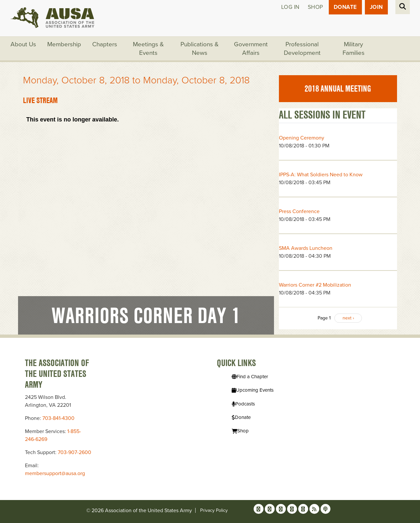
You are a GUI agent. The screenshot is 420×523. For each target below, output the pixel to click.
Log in (290, 7)
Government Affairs (251, 49)
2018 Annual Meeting (338, 89)
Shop (315, 7)
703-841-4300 (58, 418)
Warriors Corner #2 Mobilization (315, 285)
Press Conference (299, 211)
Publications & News (199, 49)
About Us (23, 44)
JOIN (376, 7)
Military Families (354, 49)
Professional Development (302, 49)
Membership (64, 44)
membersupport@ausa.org (55, 473)
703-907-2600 (74, 452)
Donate (345, 7)
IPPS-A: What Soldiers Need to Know (321, 175)
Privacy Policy (214, 510)
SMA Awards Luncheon (306, 248)
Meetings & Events (148, 49)
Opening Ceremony (302, 138)
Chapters (105, 44)
